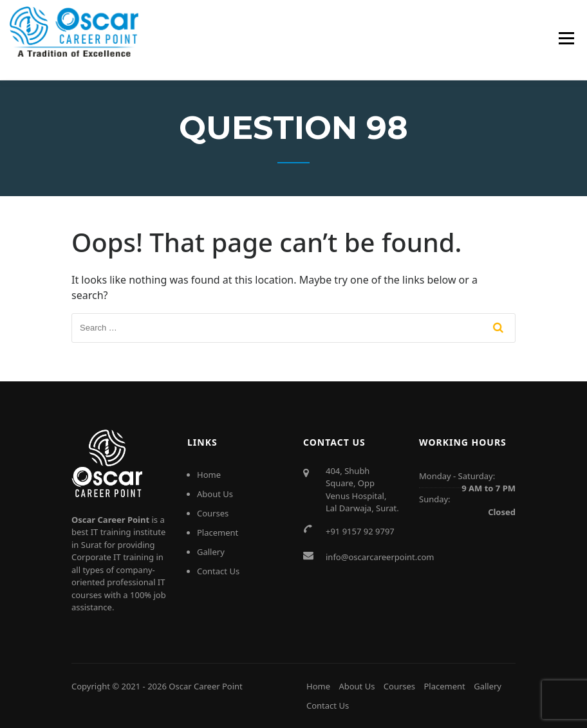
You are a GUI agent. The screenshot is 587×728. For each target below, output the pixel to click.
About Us (215, 494)
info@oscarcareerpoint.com (380, 557)
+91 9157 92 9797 (360, 531)
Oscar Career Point (206, 686)
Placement (218, 532)
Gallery (211, 552)
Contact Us (218, 571)
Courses (213, 513)
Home (209, 475)
